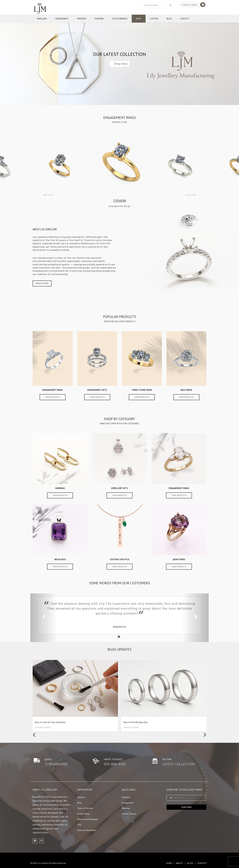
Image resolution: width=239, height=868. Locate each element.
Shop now (121, 64)
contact (202, 863)
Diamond (99, 19)
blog (190, 863)
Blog (169, 19)
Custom (154, 19)
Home (169, 863)
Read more (42, 284)
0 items (185, 5)
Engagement (62, 19)
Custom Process (129, 814)
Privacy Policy (83, 814)
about (179, 863)
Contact (185, 19)
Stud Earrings (120, 19)
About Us (81, 797)
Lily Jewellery (43, 863)
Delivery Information (87, 830)
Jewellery (42, 19)
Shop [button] (139, 19)
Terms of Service (85, 808)
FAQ (79, 825)
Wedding (81, 19)
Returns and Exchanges (88, 819)
